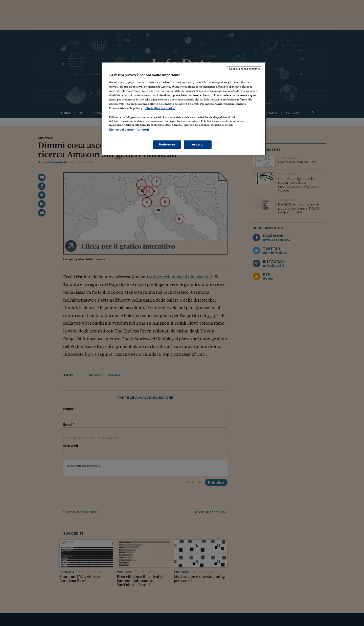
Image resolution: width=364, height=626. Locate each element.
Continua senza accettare (244, 69)
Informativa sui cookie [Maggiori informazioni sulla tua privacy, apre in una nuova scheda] (160, 108)
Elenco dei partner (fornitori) (129, 130)
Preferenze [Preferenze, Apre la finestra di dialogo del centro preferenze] (167, 144)
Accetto (198, 144)
